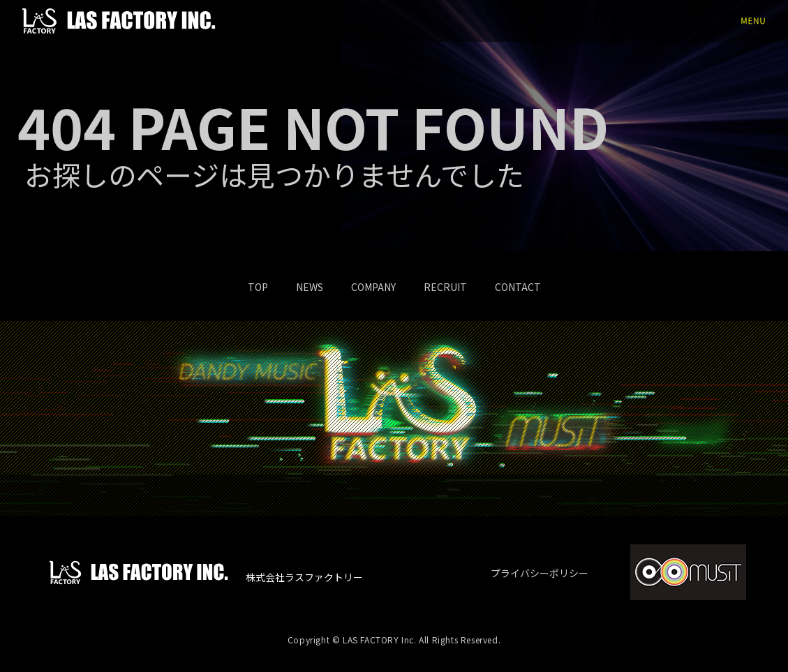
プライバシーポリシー (540, 573)
